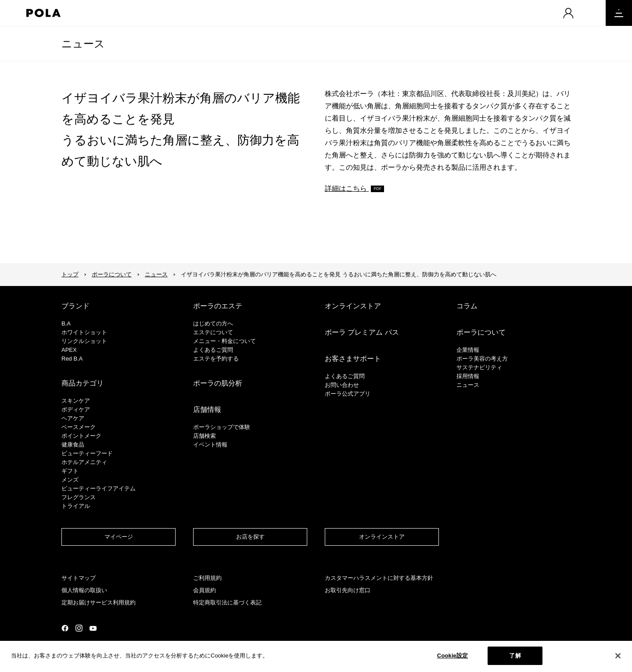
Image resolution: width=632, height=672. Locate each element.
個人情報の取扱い (84, 590)
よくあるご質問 (213, 350)
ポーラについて (112, 274)
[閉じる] (618, 658)
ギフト (70, 471)
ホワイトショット (84, 332)
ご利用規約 (207, 578)
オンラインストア (353, 306)
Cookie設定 (452, 659)
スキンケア (76, 401)
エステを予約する (216, 359)
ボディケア (76, 409)
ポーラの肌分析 (218, 383)
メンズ (70, 480)
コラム (467, 306)
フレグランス (79, 497)
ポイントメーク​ (81, 436)
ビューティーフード (87, 453)
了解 (515, 659)
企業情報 (468, 350)
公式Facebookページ (65, 628)
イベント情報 (210, 445)
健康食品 (73, 445)
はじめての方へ (213, 323)
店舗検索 (205, 436)
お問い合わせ (342, 385)
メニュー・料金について (224, 341)
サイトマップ (79, 578)
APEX (69, 350)
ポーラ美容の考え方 (482, 359)
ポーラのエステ (218, 306)
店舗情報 (207, 409)
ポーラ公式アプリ (348, 394)
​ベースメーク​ (79, 427)
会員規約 (205, 590)
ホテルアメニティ (84, 462)
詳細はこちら (347, 188)
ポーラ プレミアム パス (362, 332)
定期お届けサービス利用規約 (99, 602)
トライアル (76, 506)
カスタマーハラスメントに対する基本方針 (379, 578)
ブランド (75, 306)
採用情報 (468, 376)
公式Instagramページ (79, 628)
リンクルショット (84, 341)
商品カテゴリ (83, 383)
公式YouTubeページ (93, 628)
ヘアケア (73, 418)
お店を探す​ (250, 537)
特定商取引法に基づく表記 (227, 602)
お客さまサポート (353, 359)
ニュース (83, 44)
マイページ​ (119, 537)
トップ (70, 274)
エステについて (213, 332)
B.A (66, 323)
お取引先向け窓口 (348, 590)
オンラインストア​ (382, 537)
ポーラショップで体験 (222, 427)
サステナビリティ (479, 367)
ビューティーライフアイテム (99, 488)
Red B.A (72, 359)
